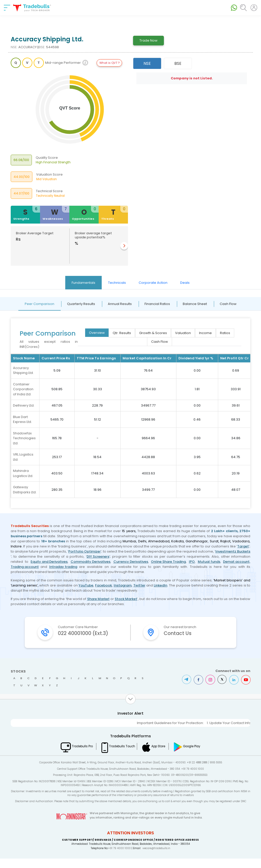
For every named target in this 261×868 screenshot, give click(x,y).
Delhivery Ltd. (24, 405)
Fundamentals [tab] (83, 283)
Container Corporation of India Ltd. (23, 389)
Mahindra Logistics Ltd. (23, 473)
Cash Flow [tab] (228, 304)
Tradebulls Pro (77, 756)
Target (243, 546)
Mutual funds (209, 562)
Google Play (198, 756)
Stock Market (126, 599)
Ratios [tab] (225, 333)
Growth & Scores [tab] (153, 333)
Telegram (184, 689)
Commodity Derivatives (90, 562)
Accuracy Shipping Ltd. (23, 370)
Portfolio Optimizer (84, 551)
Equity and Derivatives (49, 562)
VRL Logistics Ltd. (23, 457)
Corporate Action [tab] (153, 283)
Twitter (139, 585)
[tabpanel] (130, 403)
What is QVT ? (109, 63)
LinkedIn (160, 585)
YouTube (86, 585)
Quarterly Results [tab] (81, 304)
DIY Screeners (98, 557)
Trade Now (148, 40)
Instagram (123, 585)
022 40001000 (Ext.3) (87, 638)
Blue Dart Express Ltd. (22, 419)
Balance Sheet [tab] (195, 304)
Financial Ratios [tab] (157, 304)
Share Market (98, 599)
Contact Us (180, 634)
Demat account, (237, 562)
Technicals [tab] (117, 283)
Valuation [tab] (183, 333)
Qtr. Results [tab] (122, 333)
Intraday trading (63, 567)
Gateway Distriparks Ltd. (25, 490)
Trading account (25, 567)
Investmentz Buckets (233, 551)
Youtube (245, 689)
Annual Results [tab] (120, 304)
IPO (192, 562)
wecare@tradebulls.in (156, 858)
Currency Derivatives (131, 562)
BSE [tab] (178, 63)
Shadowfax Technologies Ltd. (24, 438)
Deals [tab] (185, 283)
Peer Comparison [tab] (40, 304)
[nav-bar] (7, 8)
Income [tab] (205, 333)
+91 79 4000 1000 (119, 858)
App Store (162, 756)
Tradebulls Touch (121, 756)
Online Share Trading (168, 562)
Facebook (103, 585)
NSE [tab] (147, 63)
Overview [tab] (97, 333)
